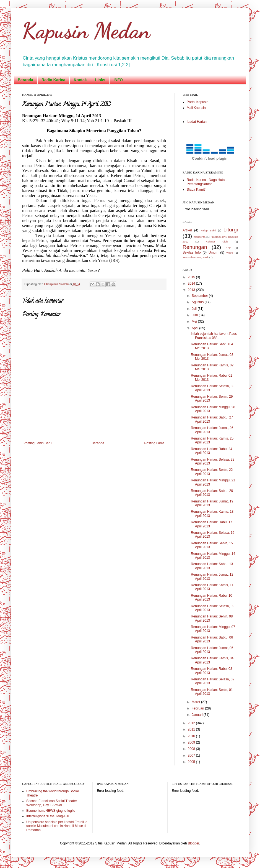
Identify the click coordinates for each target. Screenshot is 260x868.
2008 (192, 749)
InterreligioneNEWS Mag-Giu (48, 816)
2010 (192, 736)
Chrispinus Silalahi (57, 284)
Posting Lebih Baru (37, 443)
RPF (228, 248)
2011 (192, 729)
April (195, 328)
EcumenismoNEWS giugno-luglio (51, 811)
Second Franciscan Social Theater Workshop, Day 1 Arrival (52, 803)
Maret (196, 702)
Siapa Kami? (196, 190)
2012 (192, 723)
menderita (200, 237)
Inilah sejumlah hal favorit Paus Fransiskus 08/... (214, 336)
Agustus (198, 302)
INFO (118, 80)
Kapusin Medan (86, 30)
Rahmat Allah (217, 242)
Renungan (195, 247)
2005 (192, 762)
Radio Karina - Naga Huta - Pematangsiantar (207, 182)
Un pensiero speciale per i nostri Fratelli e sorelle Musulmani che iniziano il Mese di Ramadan (57, 826)
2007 (192, 755)
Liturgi (231, 230)
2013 (192, 290)
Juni (195, 315)
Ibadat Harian (197, 122)
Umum (213, 252)
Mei (195, 321)
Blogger (193, 843)
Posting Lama (154, 443)
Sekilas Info (192, 252)
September (200, 296)
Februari (198, 708)
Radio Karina (53, 80)
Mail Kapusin (196, 108)
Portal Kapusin (197, 102)
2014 (192, 284)
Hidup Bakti (208, 230)
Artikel (187, 230)
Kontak (80, 80)
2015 (192, 277)
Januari (198, 715)
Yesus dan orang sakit (196, 257)
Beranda (25, 80)
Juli (195, 309)
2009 (192, 742)
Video (230, 253)
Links (100, 80)
